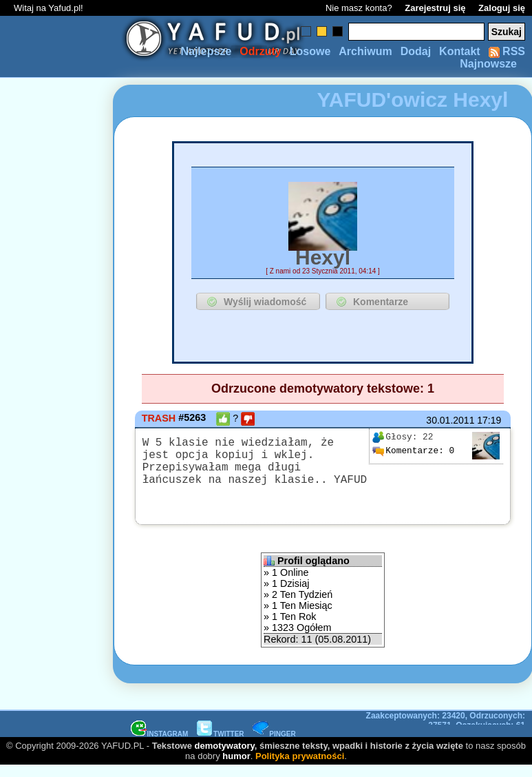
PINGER (274, 745)
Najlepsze (206, 51)
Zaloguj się (502, 8)
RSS (507, 51)
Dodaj (416, 51)
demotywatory (225, 757)
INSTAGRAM (160, 745)
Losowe (310, 51)
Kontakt (460, 51)
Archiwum (365, 51)
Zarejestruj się (435, 8)
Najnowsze (488, 64)
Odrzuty (260, 51)
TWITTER (220, 745)
